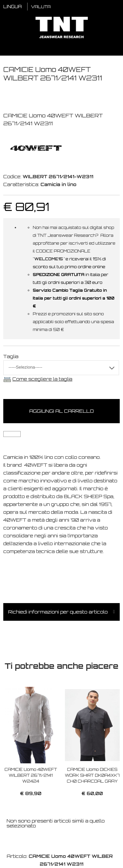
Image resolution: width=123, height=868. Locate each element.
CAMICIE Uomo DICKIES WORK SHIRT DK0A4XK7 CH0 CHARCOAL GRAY (92, 775)
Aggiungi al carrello (61, 411)
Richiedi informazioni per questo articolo (58, 612)
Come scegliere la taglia (42, 379)
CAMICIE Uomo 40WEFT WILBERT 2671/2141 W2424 (31, 775)
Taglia (11, 356)
